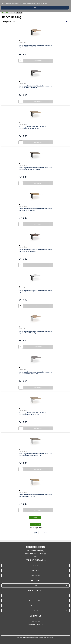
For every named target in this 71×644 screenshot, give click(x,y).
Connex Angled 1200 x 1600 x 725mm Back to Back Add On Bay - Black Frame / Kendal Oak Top (35, 128)
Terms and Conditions (35, 601)
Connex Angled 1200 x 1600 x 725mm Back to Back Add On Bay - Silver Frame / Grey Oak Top (35, 373)
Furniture (12, 13)
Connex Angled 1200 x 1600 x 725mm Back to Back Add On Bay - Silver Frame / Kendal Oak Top (35, 414)
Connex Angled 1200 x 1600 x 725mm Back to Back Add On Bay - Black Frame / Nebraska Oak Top (35, 169)
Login (35, 586)
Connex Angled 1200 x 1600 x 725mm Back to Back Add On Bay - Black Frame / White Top (35, 291)
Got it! (35, 8)
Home (5, 13)
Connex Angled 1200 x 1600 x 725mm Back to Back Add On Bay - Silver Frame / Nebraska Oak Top (35, 455)
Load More (35, 518)
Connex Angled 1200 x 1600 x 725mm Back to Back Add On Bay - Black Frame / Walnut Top (35, 251)
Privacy (36, 611)
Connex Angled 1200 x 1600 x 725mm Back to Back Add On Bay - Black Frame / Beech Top (35, 46)
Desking (19, 13)
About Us (36, 596)
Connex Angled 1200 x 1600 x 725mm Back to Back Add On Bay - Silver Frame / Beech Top (35, 332)
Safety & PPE (35, 571)
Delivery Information (36, 606)
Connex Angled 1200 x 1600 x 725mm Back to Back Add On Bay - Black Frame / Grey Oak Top (35, 87)
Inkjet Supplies (36, 576)
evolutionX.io (51, 638)
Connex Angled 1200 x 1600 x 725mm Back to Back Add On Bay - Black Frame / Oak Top (35, 210)
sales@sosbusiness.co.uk (36, 625)
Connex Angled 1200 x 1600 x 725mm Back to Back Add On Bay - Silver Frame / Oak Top (35, 496)
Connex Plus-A (23, 43)
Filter (66, 22)
